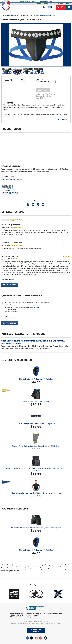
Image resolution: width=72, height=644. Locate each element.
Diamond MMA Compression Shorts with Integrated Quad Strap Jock (36, 528)
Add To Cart (43, 90)
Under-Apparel (40, 16)
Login (50, 7)
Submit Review (10, 285)
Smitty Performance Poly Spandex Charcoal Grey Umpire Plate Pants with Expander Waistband (36, 470)
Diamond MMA (51, 16)
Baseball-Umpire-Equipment (11, 16)
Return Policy (36, 623)
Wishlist (5, 193)
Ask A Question (10, 323)
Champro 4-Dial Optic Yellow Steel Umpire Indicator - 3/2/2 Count (36, 446)
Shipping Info (44, 623)
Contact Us (52, 623)
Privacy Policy (27, 623)
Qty (21, 79)
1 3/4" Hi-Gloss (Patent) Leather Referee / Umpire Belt (36, 424)
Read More (63, 119)
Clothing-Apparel (28, 16)
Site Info (19, 623)
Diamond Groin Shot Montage (12, 179)
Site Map (13, 623)
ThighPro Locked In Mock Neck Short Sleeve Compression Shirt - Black (36, 493)
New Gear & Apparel (44, 1)
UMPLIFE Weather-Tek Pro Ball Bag (36, 401)
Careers (59, 623)
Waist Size (41, 79)
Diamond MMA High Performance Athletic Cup (36, 379)
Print (14, 193)
